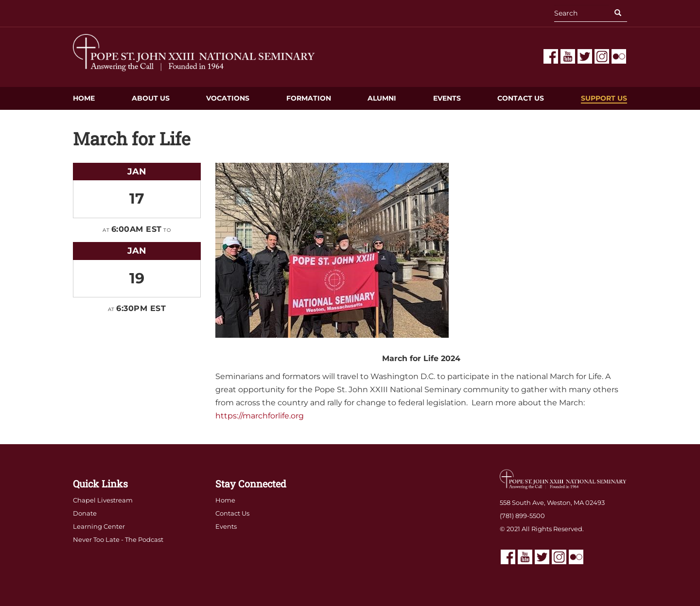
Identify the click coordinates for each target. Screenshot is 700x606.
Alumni (382, 98)
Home (84, 98)
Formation (309, 98)
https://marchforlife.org (260, 416)
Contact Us (521, 98)
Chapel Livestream (103, 500)
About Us (151, 98)
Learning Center (99, 526)
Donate (85, 513)
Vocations (228, 98)
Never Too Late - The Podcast (118, 539)
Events (447, 98)
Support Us (604, 98)
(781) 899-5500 (522, 516)
